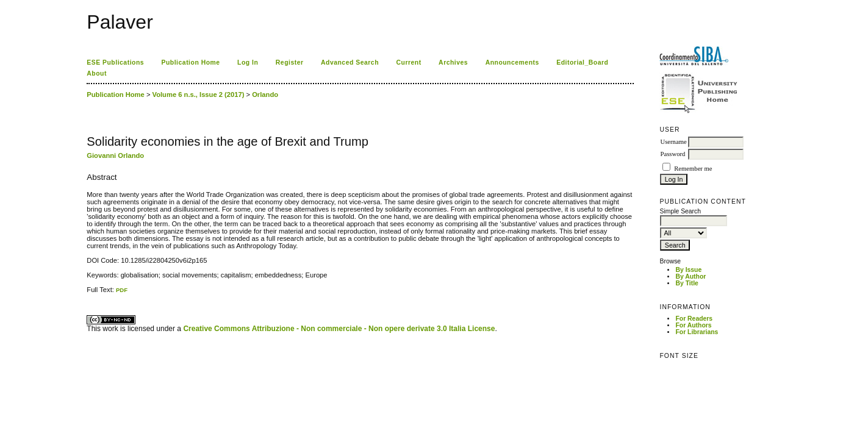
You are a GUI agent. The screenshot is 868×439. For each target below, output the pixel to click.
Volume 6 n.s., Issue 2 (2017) (199, 95)
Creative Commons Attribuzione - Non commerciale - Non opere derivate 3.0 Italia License (339, 329)
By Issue (688, 270)
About (97, 73)
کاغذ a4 (88, 294)
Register (290, 62)
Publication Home (191, 62)
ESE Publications (115, 62)
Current (408, 62)
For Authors (693, 325)
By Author (690, 277)
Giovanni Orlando (115, 155)
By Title (687, 283)
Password (673, 154)
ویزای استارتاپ (90, 294)
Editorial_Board (582, 62)
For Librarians (697, 332)
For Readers (694, 319)
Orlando (265, 95)
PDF (122, 290)
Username (673, 142)
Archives (453, 62)
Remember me (693, 169)
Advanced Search (350, 62)
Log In (248, 62)
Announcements (512, 62)
